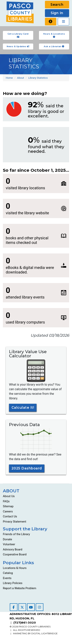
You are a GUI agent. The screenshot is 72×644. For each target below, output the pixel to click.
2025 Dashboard (27, 468)
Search (57, 4)
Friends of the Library (16, 534)
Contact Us (10, 516)
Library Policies (13, 583)
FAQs (6, 501)
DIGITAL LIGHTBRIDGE (44, 633)
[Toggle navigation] (63, 22)
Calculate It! (23, 407)
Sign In (57, 13)
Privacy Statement (14, 522)
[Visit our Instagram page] (40, 607)
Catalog (8, 573)
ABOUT (11, 491)
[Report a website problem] (51, 22)
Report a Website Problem (20, 588)
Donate (7, 539)
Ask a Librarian (54, 46)
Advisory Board (13, 549)
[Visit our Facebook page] (14, 607)
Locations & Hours (15, 568)
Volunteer (9, 544)
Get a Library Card (18, 35)
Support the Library (25, 529)
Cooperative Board (15, 554)
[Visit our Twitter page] (22, 607)
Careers (8, 511)
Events (7, 578)
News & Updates (18, 46)
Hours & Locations (54, 35)
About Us (9, 496)
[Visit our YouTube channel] (31, 607)
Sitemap (8, 506)
